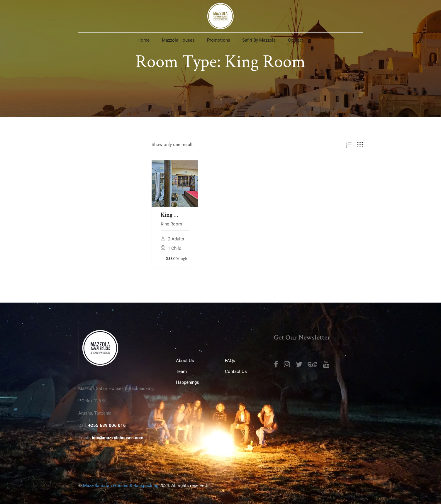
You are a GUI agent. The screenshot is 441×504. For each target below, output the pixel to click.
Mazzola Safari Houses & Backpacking (121, 486)
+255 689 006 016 (107, 425)
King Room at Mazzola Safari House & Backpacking (175, 215)
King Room (171, 224)
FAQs (230, 361)
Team (181, 371)
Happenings (188, 382)
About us (185, 361)
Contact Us (236, 371)
